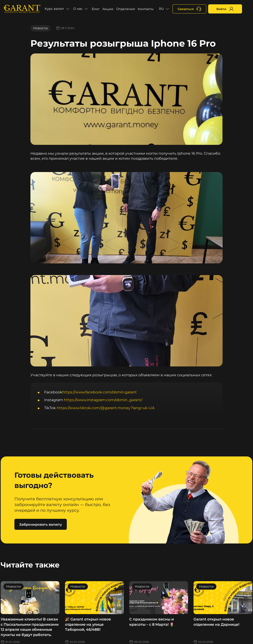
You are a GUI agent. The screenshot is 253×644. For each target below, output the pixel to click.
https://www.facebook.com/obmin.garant (100, 392)
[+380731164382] (189, 9)
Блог (96, 9)
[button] (58, 9)
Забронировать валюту (41, 524)
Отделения (126, 9)
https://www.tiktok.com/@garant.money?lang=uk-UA (106, 408)
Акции (108, 9)
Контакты (146, 9)
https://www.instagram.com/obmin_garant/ (103, 400)
